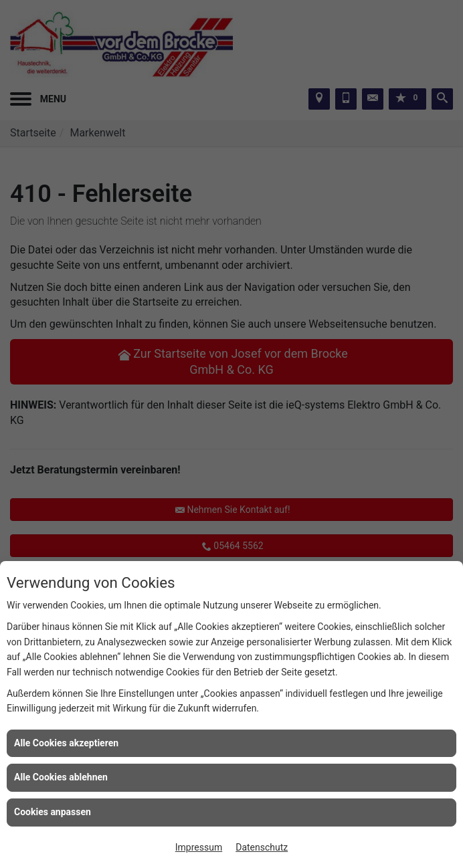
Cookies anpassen (53, 812)
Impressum (199, 847)
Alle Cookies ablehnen (61, 777)
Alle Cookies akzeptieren (66, 743)
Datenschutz (262, 847)
